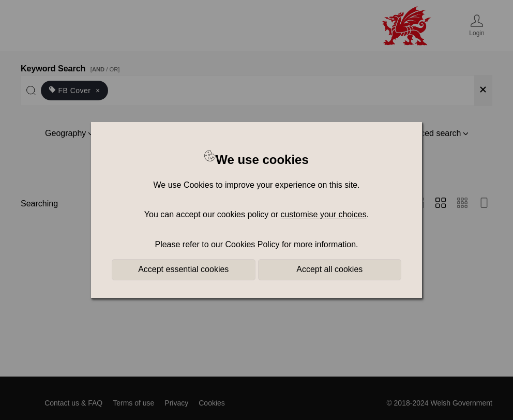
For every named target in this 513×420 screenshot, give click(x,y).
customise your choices (323, 214)
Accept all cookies (329, 269)
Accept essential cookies (183, 269)
